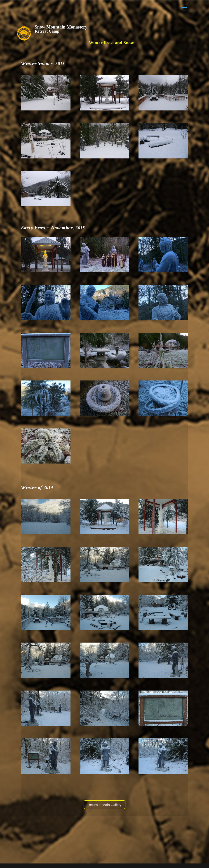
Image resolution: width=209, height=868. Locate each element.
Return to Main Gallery (104, 805)
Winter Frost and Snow (111, 43)
